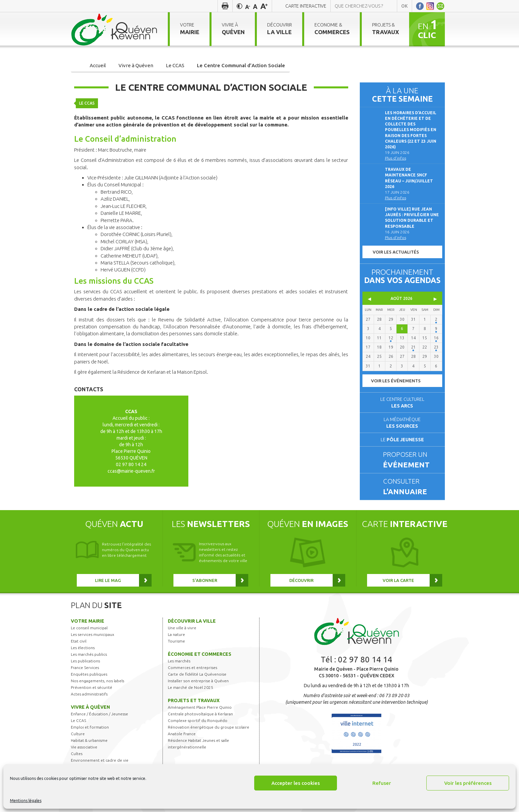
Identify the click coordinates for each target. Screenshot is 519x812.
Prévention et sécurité (92, 687)
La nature (176, 634)
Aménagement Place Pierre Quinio (200, 707)
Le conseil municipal (89, 628)
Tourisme (176, 641)
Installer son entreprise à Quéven (198, 681)
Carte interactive (306, 6)
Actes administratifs (89, 694)
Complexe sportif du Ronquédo (198, 720)
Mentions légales (26, 801)
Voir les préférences (468, 783)
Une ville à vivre (182, 628)
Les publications (85, 661)
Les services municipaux (93, 634)
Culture (78, 734)
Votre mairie (88, 621)
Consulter (411, 487)
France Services (85, 668)
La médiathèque (402, 423)
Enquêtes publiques (89, 674)
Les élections (83, 648)
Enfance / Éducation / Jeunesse (99, 714)
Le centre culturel (402, 403)
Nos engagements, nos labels (97, 681)
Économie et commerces (200, 654)
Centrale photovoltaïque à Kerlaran (200, 714)
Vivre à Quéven (90, 707)
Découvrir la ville (192, 621)
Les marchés (179, 661)
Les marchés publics (89, 654)
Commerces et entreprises (192, 668)
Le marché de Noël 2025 (190, 687)
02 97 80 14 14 (365, 660)
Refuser (382, 783)
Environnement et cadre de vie (100, 760)
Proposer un (411, 460)
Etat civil (79, 641)
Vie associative (84, 747)
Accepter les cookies (296, 783)
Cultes (77, 754)
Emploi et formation (90, 727)
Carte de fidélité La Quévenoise (197, 674)
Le (402, 440)
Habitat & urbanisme (89, 740)
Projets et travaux (194, 700)
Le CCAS (87, 101)
